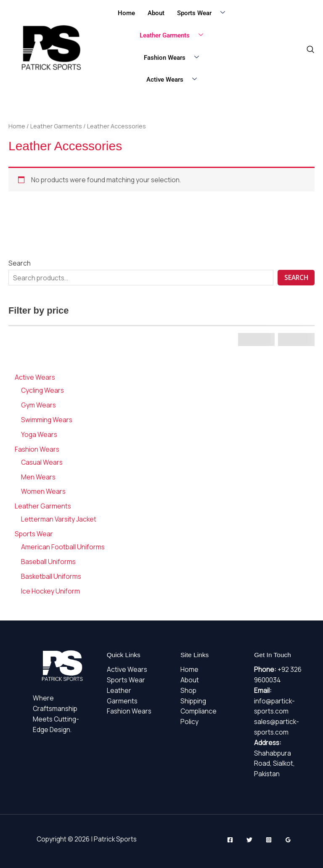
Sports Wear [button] (204, 13)
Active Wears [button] (175, 80)
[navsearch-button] (310, 50)
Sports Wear (126, 680)
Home (126, 13)
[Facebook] (230, 840)
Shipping (193, 701)
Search (20, 263)
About (156, 13)
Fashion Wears (129, 711)
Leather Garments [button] (175, 36)
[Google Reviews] (288, 840)
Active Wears (127, 669)
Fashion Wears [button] (175, 58)
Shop (188, 690)
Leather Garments (56, 126)
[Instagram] (269, 840)
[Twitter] (249, 840)
